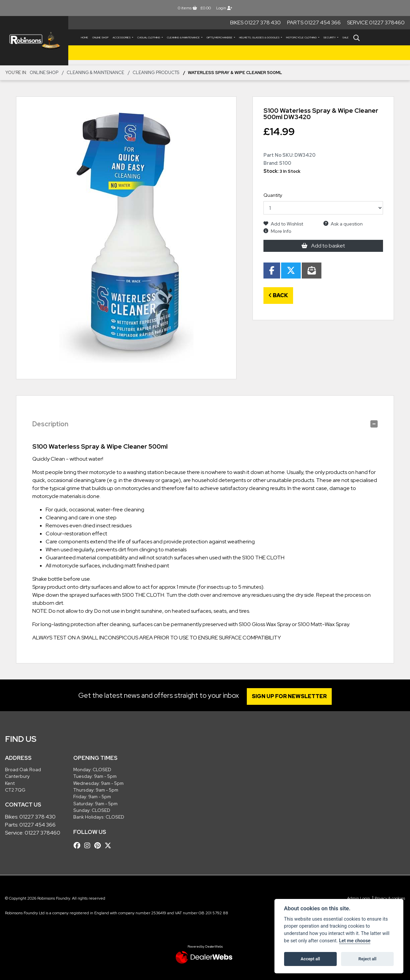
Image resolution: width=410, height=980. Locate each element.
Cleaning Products (156, 73)
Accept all (310, 959)
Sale (346, 37)
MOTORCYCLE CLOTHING (302, 37)
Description (50, 424)
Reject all (367, 959)
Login (224, 8)
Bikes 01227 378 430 (255, 23)
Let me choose (355, 941)
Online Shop (100, 37)
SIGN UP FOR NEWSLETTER (290, 696)
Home (85, 37)
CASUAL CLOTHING (149, 37)
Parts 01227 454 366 (314, 23)
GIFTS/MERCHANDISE (220, 37)
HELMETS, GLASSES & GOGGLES (260, 37)
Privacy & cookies (390, 898)
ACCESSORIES (122, 37)
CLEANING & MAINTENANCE (184, 37)
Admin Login (359, 898)
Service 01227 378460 (376, 23)
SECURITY (330, 37)
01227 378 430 (37, 817)
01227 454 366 (37, 825)
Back (278, 295)
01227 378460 (42, 833)
